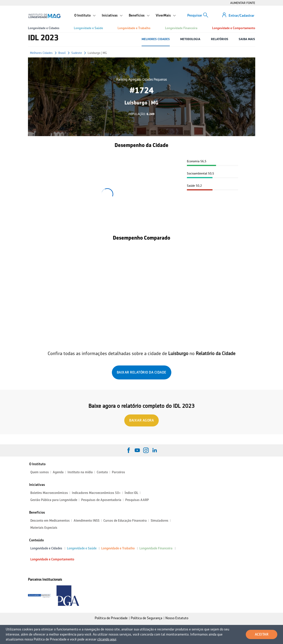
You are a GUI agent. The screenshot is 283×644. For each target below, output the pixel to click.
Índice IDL (131, 493)
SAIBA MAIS (247, 39)
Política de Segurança (147, 618)
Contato (102, 472)
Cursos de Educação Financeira (125, 521)
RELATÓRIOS (220, 39)
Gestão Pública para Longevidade (54, 500)
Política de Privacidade (111, 618)
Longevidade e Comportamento (234, 28)
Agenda (58, 472)
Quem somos (40, 472)
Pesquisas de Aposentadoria (101, 500)
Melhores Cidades (41, 53)
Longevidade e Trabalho (134, 28)
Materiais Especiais (44, 528)
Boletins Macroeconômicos (49, 493)
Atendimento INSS (87, 521)
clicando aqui (107, 639)
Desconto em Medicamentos (50, 521)
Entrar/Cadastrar (241, 16)
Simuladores (160, 521)
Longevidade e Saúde (88, 28)
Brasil (62, 53)
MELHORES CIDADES (156, 39)
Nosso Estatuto (177, 618)
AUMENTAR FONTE (243, 3)
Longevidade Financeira (181, 28)
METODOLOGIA (190, 39)
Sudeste (77, 53)
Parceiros (118, 472)
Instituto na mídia (80, 472)
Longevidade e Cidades (44, 28)
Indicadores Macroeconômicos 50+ (96, 493)
